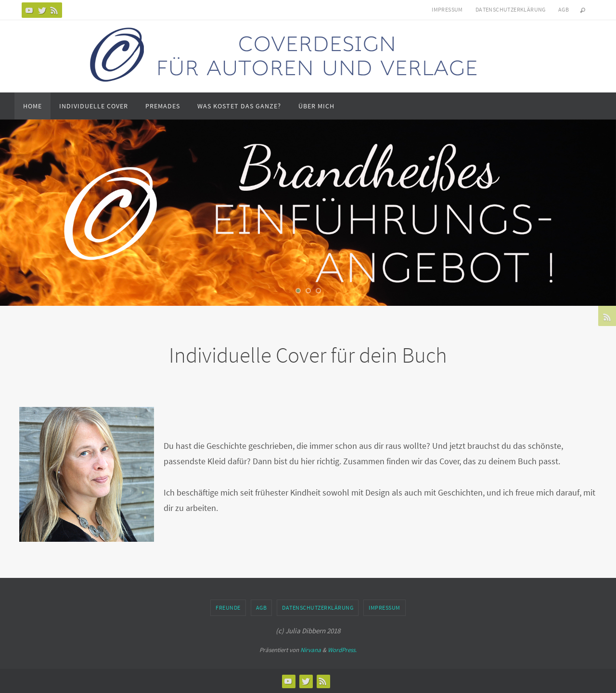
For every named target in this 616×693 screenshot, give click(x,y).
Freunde (228, 608)
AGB (564, 9)
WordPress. (342, 650)
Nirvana (311, 650)
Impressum (447, 9)
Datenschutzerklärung (511, 9)
